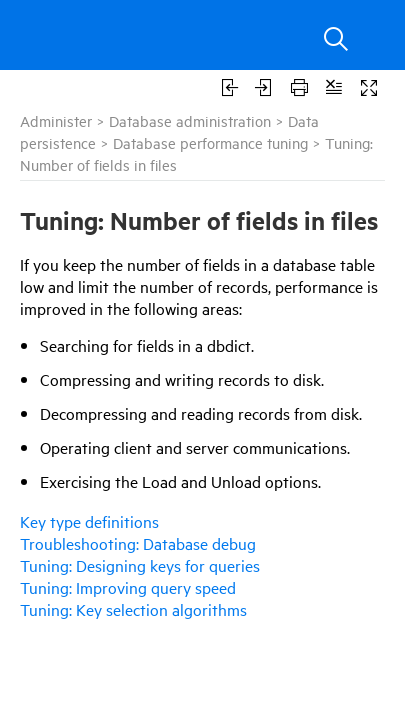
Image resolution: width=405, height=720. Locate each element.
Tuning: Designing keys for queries (140, 565)
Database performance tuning (210, 142)
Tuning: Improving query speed (128, 587)
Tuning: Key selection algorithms (133, 609)
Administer (56, 120)
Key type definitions (89, 521)
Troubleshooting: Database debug (138, 543)
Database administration (190, 120)
